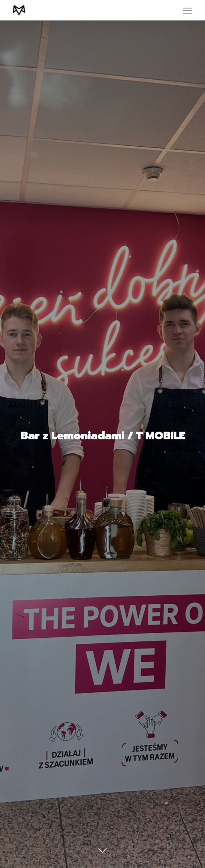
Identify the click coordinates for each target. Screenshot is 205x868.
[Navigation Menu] (187, 10)
